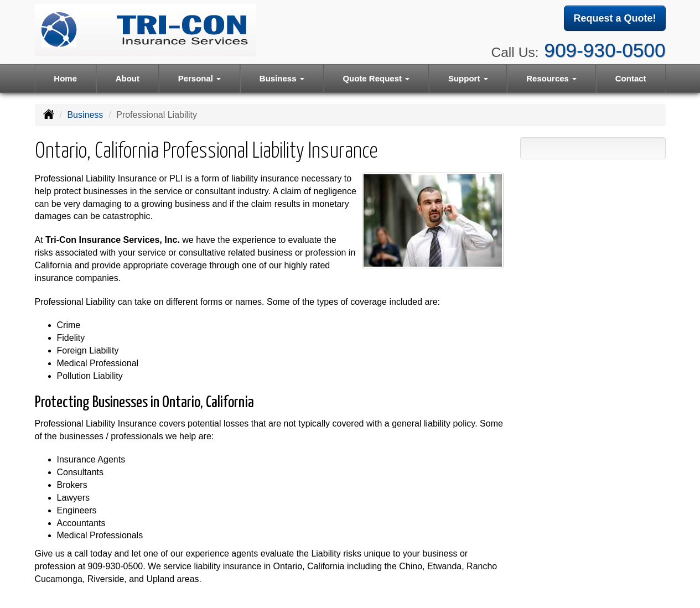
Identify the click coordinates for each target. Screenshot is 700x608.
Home (65, 78)
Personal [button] (200, 78)
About (128, 78)
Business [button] (282, 78)
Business (85, 115)
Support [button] (468, 78)
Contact (631, 78)
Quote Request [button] (376, 78)
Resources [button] (551, 78)
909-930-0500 (605, 50)
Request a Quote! (615, 18)
